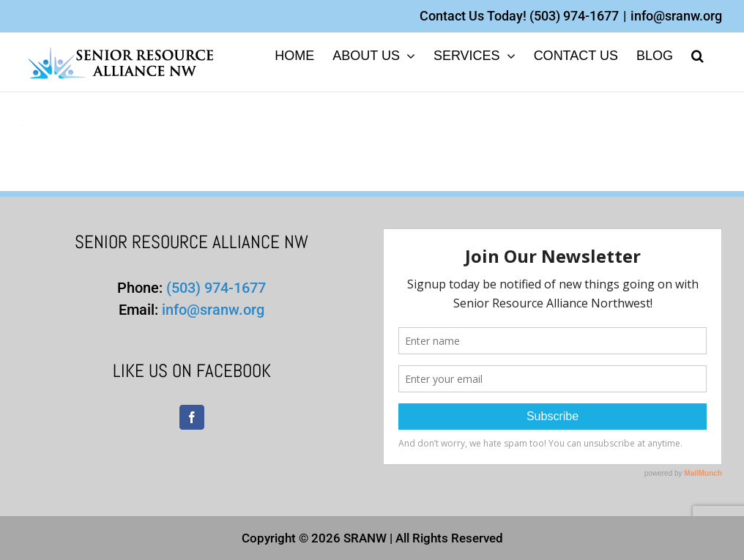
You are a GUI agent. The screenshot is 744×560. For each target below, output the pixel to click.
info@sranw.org (676, 16)
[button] (697, 55)
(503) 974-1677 (574, 16)
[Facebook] (192, 417)
